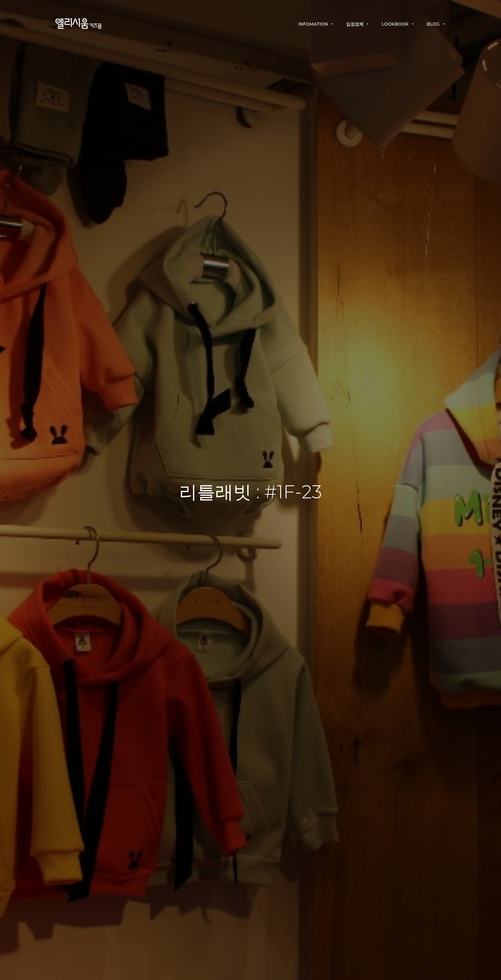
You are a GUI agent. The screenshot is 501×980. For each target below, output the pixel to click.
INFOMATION (314, 24)
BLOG (434, 24)
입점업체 (355, 24)
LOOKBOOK (396, 24)
